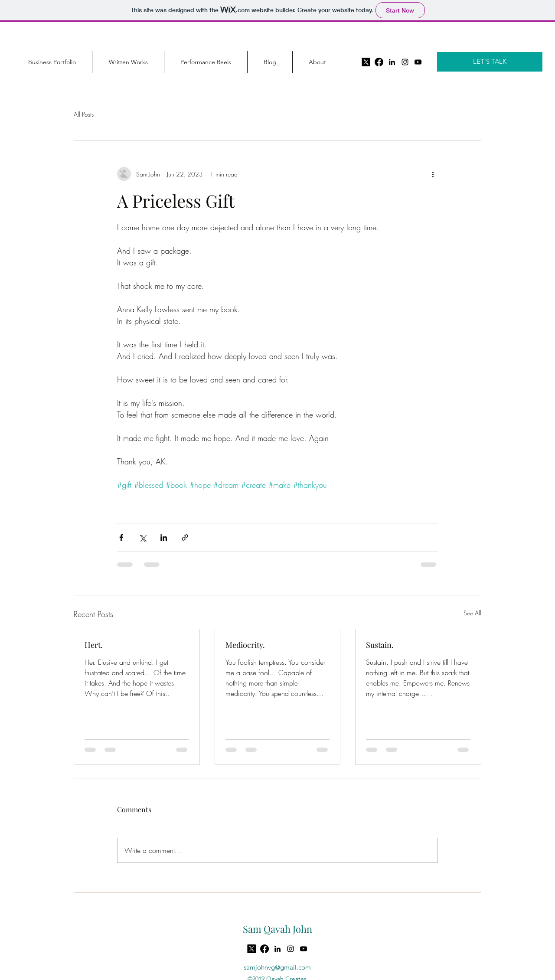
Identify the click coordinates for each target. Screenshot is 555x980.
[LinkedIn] (392, 62)
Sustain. (380, 645)
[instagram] (405, 62)
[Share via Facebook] (121, 537)
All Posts (84, 114)
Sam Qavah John (277, 929)
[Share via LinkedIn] (164, 537)
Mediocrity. (245, 645)
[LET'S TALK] (490, 62)
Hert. (94, 645)
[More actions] (433, 174)
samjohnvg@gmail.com (277, 967)
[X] (366, 62)
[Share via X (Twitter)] (142, 537)
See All (472, 613)
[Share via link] (185, 537)
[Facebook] (379, 62)
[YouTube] (418, 62)
